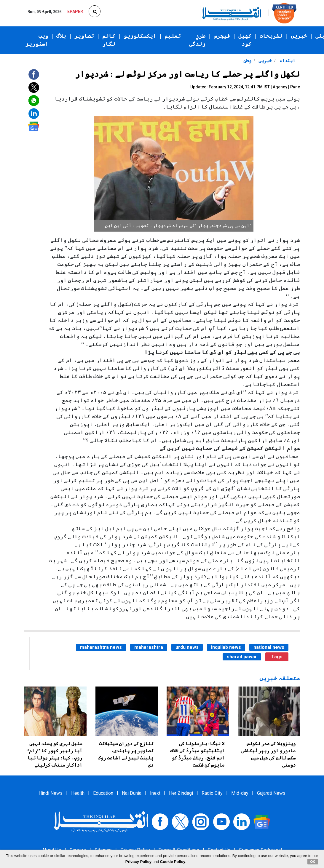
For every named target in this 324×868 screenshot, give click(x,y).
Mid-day (240, 793)
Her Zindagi (181, 793)
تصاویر (84, 36)
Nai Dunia (132, 793)
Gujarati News (271, 793)
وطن (247, 61)
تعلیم (173, 36)
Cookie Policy (173, 862)
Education (103, 793)
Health (78, 793)
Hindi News (51, 793)
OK (313, 861)
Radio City (212, 793)
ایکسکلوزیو (140, 36)
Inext (155, 793)
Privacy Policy (138, 862)
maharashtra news (101, 647)
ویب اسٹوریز (37, 40)
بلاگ (61, 36)
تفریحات (271, 36)
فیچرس (222, 36)
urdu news (187, 647)
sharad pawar (242, 657)
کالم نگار (109, 40)
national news (269, 647)
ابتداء (287, 61)
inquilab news (226, 647)
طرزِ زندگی (197, 40)
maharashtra (149, 647)
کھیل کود (245, 40)
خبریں (299, 36)
